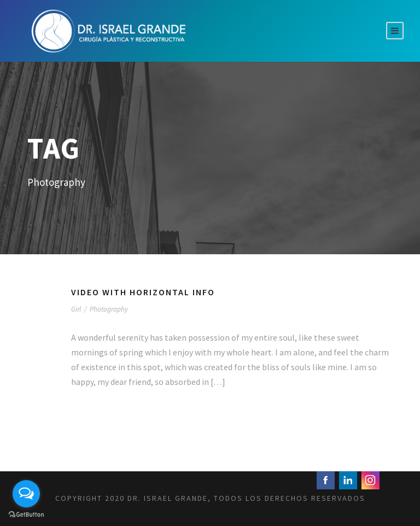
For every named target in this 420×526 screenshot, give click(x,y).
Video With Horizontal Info (143, 292)
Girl (76, 309)
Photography (109, 309)
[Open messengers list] (26, 494)
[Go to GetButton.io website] (26, 515)
